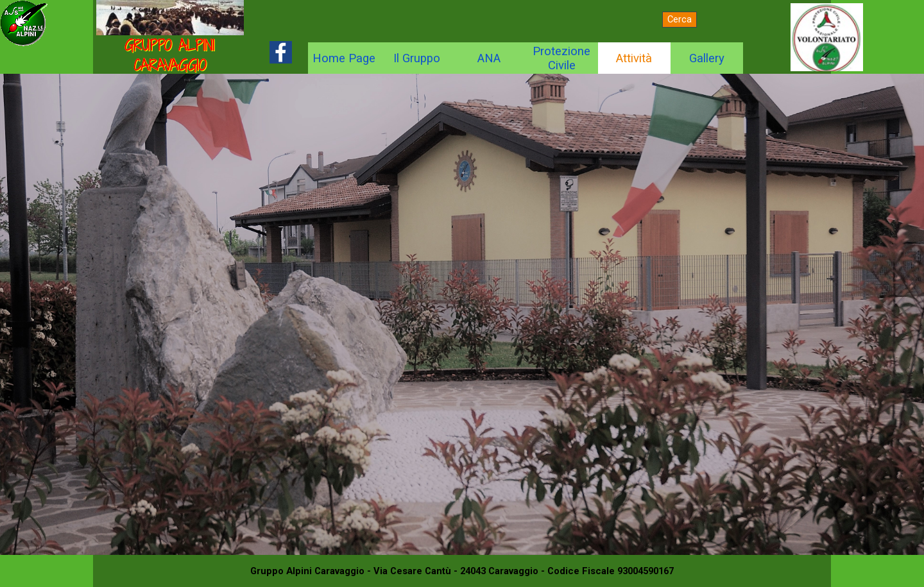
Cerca (680, 19)
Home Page (344, 58)
